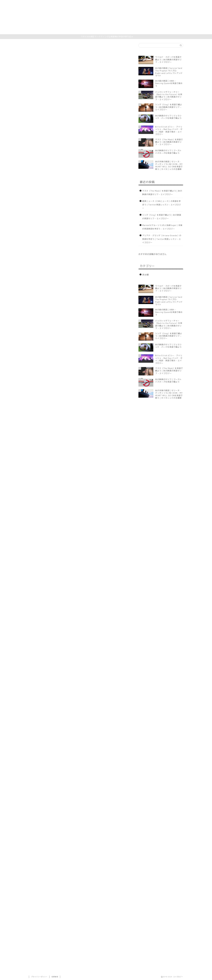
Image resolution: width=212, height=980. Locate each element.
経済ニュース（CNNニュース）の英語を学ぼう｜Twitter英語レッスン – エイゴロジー (162, 205)
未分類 (33, 47)
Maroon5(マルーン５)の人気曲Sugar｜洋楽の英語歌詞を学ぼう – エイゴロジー (162, 227)
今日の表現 (42, 141)
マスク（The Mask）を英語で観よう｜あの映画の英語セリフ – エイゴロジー (162, 193)
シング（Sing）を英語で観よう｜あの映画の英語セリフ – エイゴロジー (162, 217)
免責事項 (55, 977)
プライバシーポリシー (39, 977)
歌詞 (39, 144)
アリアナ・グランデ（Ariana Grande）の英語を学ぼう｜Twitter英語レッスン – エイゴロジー (162, 239)
